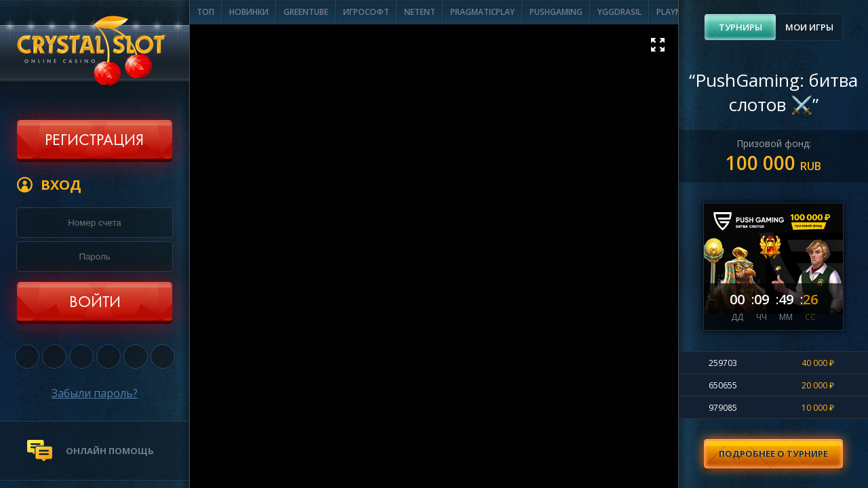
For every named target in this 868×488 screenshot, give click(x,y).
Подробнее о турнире (773, 453)
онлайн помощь (110, 451)
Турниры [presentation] (741, 27)
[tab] (740, 27)
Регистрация (94, 141)
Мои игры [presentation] (809, 27)
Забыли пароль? (95, 393)
